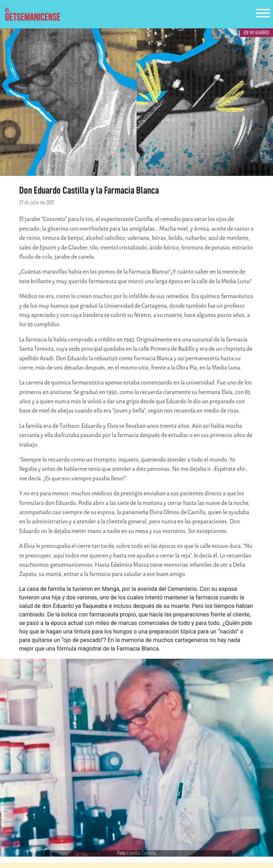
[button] (20, 758)
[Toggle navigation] (263, 14)
